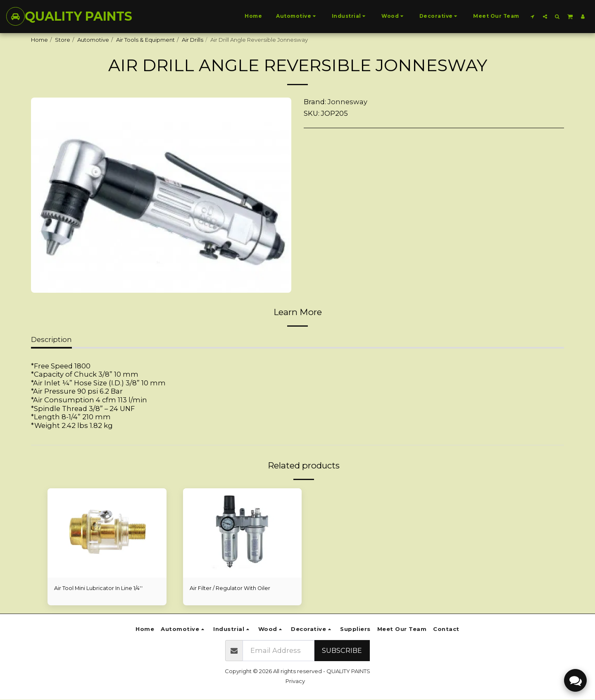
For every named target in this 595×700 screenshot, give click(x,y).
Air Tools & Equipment (145, 40)
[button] (533, 16)
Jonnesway (347, 102)
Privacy (295, 681)
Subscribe (342, 651)
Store (63, 40)
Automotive (93, 40)
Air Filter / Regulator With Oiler (230, 588)
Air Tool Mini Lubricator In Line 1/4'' (99, 588)
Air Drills (193, 40)
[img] (107, 533)
